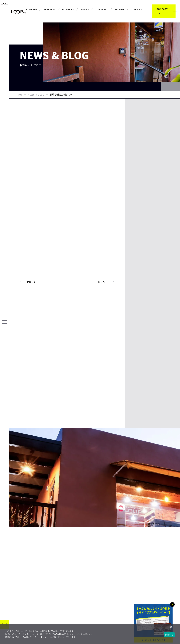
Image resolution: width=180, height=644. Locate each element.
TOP (20, 95)
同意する (169, 635)
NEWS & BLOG (36, 95)
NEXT (106, 282)
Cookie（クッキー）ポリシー (35, 637)
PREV (28, 282)
